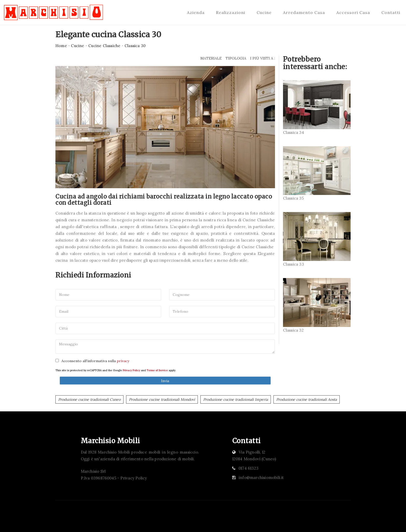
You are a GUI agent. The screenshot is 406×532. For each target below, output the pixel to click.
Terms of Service (157, 370)
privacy (123, 361)
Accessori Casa (353, 12)
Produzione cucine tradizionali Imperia (236, 399)
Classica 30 (135, 46)
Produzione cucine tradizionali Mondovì (162, 399)
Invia (165, 381)
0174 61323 (248, 468)
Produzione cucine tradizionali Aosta (307, 399)
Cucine (264, 12)
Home (61, 46)
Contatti (391, 12)
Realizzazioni (231, 12)
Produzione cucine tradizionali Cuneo (89, 399)
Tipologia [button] (236, 58)
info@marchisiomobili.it (261, 478)
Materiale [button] (211, 58)
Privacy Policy (131, 370)
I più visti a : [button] (263, 58)
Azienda (196, 12)
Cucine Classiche (104, 46)
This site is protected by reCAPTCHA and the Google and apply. (116, 370)
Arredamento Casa (304, 12)
